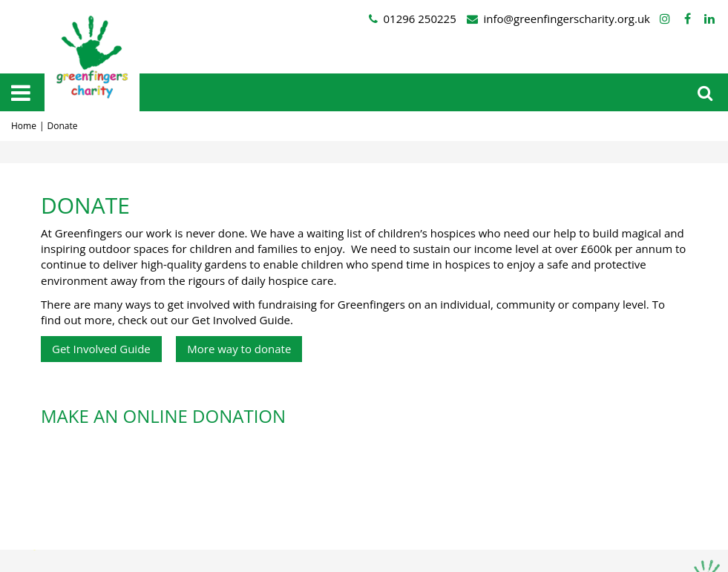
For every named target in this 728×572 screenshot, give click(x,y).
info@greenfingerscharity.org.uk (567, 19)
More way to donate (239, 349)
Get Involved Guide (101, 349)
